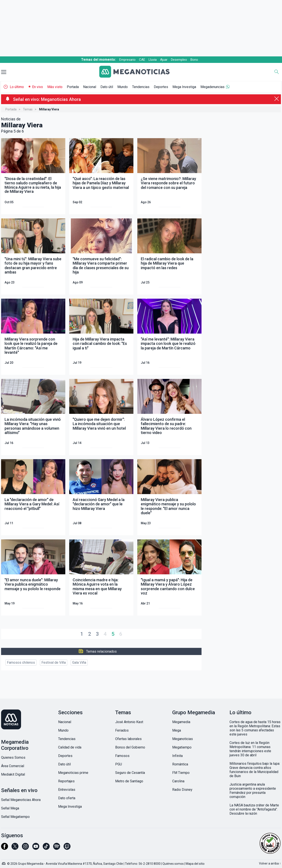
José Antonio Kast (129, 722)
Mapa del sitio (195, 864)
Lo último (17, 87)
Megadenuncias (212, 87)
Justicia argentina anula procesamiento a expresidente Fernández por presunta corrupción (253, 791)
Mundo (123, 87)
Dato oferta (67, 798)
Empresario (127, 60)
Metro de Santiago (129, 781)
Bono (194, 60)
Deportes (161, 87)
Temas (28, 109)
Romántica (180, 764)
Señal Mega (10, 808)
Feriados (122, 730)
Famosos (122, 756)
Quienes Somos (13, 757)
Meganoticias (183, 739)
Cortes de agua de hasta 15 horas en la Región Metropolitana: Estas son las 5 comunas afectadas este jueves (255, 728)
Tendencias (141, 87)
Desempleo (179, 60)
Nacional (90, 87)
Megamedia (181, 722)
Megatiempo (182, 747)
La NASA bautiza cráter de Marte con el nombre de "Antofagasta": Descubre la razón (254, 809)
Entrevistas (67, 790)
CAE (142, 60)
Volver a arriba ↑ (270, 863)
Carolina (178, 781)
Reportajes (66, 781)
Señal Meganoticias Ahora (21, 800)
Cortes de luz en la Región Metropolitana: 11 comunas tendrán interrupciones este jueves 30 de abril (250, 749)
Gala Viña (79, 662)
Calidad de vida (70, 747)
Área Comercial (13, 766)
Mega (177, 730)
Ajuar (164, 60)
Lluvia (153, 60)
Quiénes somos (173, 864)
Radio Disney (182, 790)
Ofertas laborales (128, 739)
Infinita (177, 756)
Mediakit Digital (13, 774)
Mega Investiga (184, 87)
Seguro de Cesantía (130, 773)
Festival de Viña (54, 662)
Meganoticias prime (73, 773)
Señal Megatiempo (15, 817)
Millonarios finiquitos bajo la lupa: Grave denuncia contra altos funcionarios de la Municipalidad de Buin (255, 770)
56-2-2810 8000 (150, 864)
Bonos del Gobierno (130, 747)
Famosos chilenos (21, 662)
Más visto (55, 87)
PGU (119, 764)
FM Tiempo (181, 773)
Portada (73, 87)
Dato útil (107, 87)
